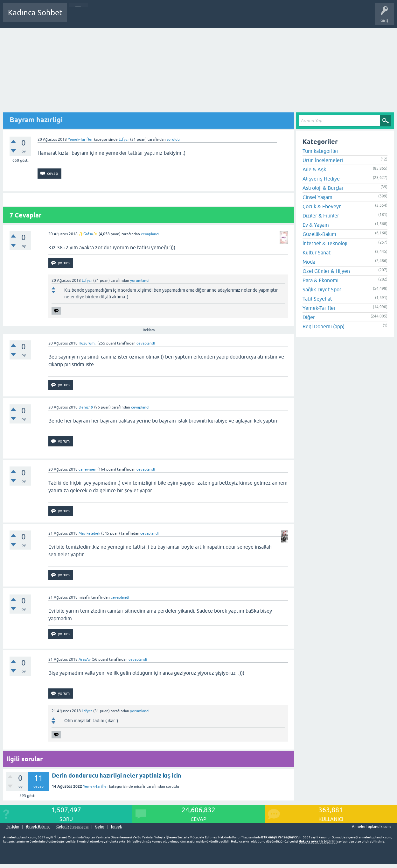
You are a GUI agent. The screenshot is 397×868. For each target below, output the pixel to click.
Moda (309, 262)
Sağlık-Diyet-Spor (322, 289)
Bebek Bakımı (260, 17)
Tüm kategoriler (320, 151)
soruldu (173, 139)
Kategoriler (137, 17)
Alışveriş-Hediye (321, 179)
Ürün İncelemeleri (323, 160)
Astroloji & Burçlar (323, 188)
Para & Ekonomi (320, 280)
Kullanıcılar (164, 17)
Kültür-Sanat (317, 253)
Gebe (100, 827)
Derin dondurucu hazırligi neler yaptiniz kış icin (117, 776)
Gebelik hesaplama (72, 827)
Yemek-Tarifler (80, 139)
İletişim (13, 827)
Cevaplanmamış (106, 17)
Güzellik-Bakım (319, 234)
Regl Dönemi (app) (324, 326)
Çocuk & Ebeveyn (322, 206)
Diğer (309, 317)
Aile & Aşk (314, 169)
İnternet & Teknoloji (325, 243)
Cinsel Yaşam (317, 197)
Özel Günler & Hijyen (326, 271)
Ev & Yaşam (316, 225)
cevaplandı (150, 234)
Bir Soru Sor (190, 17)
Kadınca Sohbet (35, 13)
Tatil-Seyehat (317, 299)
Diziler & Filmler (321, 216)
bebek (116, 827)
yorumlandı (140, 281)
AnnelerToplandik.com (371, 827)
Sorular (78, 17)
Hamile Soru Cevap (224, 17)
